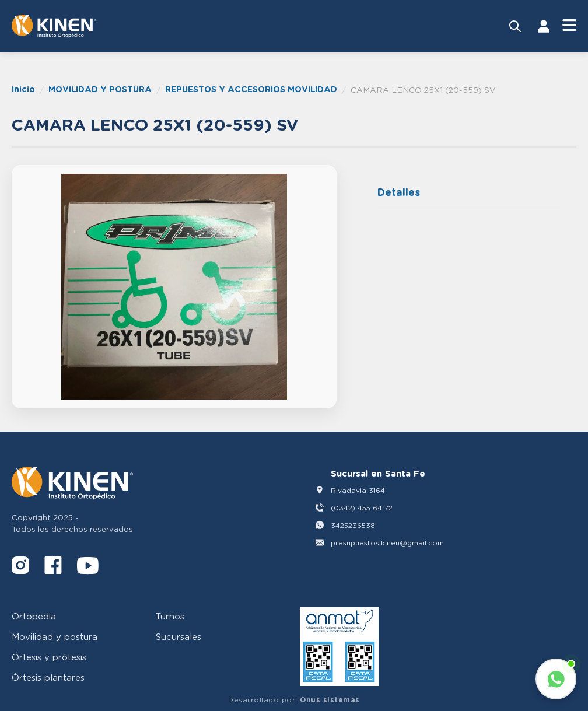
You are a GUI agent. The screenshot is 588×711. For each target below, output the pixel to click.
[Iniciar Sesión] (544, 26)
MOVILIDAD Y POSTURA (100, 89)
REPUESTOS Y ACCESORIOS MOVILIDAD (251, 89)
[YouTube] (88, 567)
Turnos (170, 616)
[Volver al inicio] (54, 26)
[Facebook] (53, 567)
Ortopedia (34, 616)
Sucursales (178, 636)
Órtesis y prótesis (49, 657)
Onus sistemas (330, 700)
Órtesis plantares (48, 677)
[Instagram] (20, 567)
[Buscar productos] (515, 26)
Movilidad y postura (55, 636)
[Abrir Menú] (569, 26)
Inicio (23, 89)
